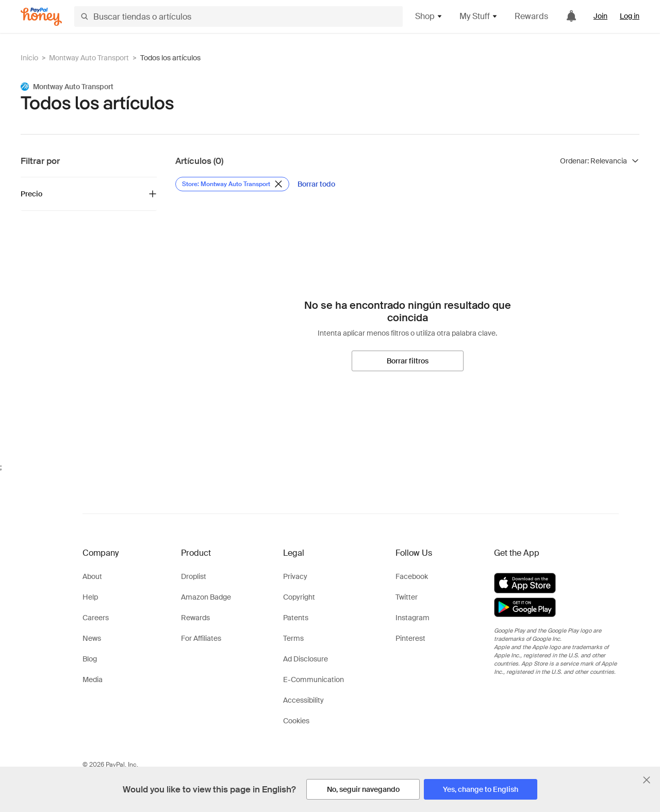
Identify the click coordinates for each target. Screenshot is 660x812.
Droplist (194, 576)
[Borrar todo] (316, 184)
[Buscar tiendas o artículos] (238, 16)
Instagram (412, 618)
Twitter (407, 597)
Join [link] (600, 16)
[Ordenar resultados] (600, 161)
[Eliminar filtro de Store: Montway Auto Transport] (232, 184)
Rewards (531, 16)
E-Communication (313, 680)
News (92, 638)
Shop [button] (429, 16)
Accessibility (303, 700)
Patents (296, 618)
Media (93, 680)
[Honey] (41, 17)
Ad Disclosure (306, 659)
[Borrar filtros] (408, 361)
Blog (90, 659)
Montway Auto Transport (89, 58)
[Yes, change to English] (481, 789)
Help (90, 597)
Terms (293, 638)
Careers (96, 618)
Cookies (296, 721)
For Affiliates (201, 638)
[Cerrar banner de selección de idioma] (647, 780)
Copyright (299, 597)
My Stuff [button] (479, 16)
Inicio (29, 58)
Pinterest (410, 638)
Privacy (295, 576)
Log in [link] (630, 16)
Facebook (412, 576)
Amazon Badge (206, 597)
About (92, 576)
